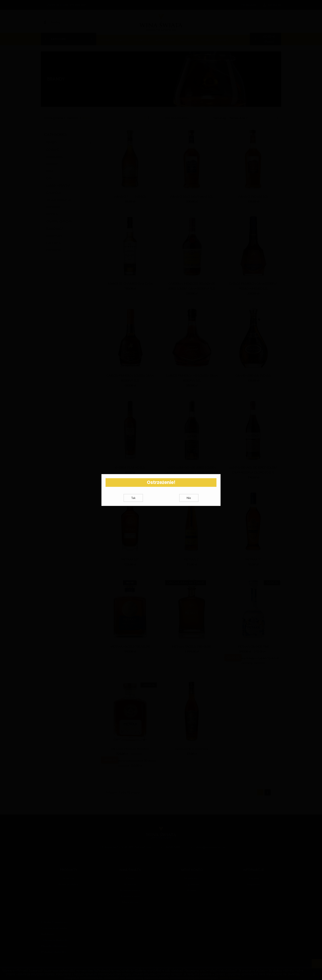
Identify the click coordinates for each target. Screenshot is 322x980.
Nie (189, 503)
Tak (133, 503)
